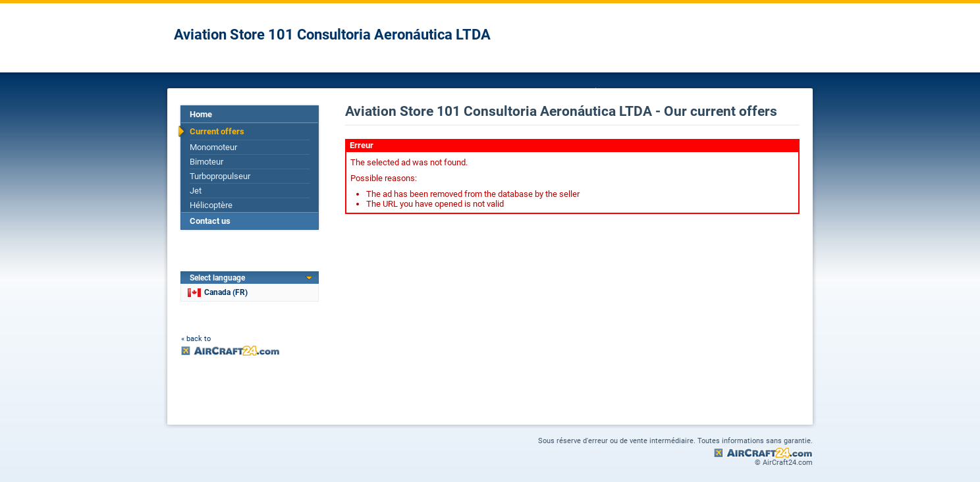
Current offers (217, 131)
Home (201, 114)
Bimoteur (206, 162)
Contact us (210, 221)
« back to (196, 339)
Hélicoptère (211, 205)
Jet (196, 191)
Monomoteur (213, 147)
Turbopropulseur (220, 176)
